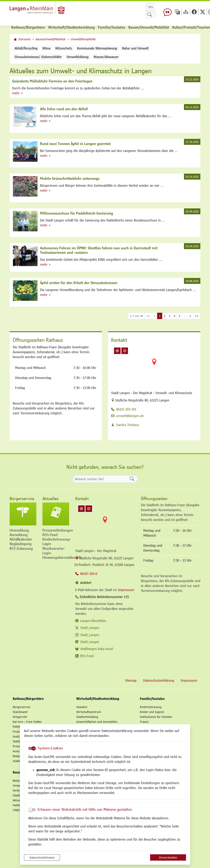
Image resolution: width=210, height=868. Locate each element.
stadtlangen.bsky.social (97, 649)
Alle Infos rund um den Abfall (64, 109)
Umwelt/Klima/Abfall (83, 39)
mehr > (17, 93)
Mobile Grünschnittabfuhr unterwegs (70, 178)
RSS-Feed (87, 656)
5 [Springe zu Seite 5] (179, 316)
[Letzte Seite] (197, 316)
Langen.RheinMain (93, 621)
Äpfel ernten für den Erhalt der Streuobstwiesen (79, 283)
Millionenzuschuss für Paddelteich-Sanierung (76, 213)
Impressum (126, 590)
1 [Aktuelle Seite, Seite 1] (160, 316)
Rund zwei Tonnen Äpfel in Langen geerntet (75, 144)
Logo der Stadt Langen (44, 9)
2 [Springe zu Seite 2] (165, 316)
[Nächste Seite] (190, 316)
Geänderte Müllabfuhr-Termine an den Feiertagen (52, 81)
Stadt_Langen (90, 628)
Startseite (24, 39)
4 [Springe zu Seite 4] (174, 316)
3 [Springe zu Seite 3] (169, 316)
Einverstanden (168, 857)
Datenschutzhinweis (42, 857)
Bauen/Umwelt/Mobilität (51, 39)
